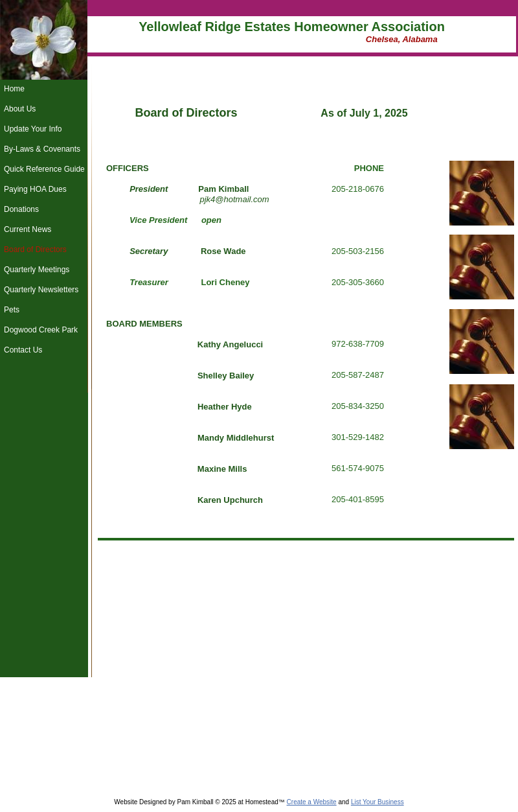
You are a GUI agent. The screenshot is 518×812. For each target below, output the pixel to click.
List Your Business (377, 802)
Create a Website (312, 802)
